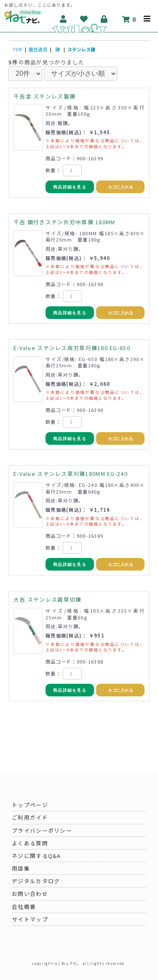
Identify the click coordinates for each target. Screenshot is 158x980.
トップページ (30, 805)
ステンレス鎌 (81, 49)
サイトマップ (30, 919)
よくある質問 (30, 843)
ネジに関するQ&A (36, 856)
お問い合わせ (30, 894)
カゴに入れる (121, 187)
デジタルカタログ (36, 881)
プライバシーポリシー (42, 830)
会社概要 (24, 907)
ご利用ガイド (30, 817)
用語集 (21, 868)
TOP (17, 49)
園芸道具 (38, 49)
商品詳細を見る (70, 187)
